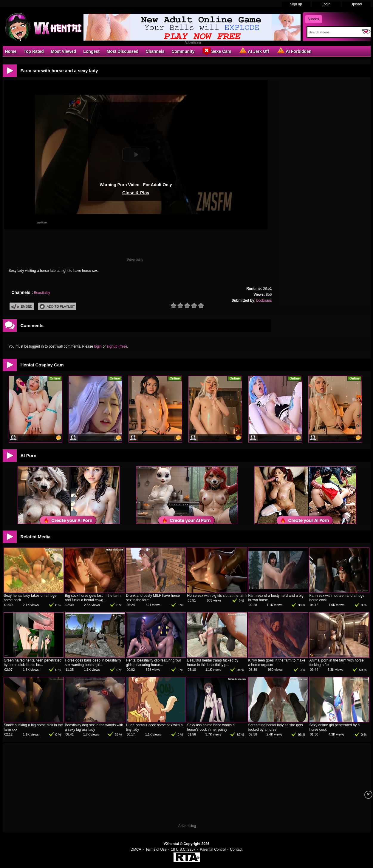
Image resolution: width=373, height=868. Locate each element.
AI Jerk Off (254, 51)
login (98, 346)
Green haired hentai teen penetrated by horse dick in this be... (33, 663)
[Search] (333, 32)
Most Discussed (123, 51)
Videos (314, 19)
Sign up (296, 4)
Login (326, 4)
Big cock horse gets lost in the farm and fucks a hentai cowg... (93, 598)
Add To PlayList (57, 307)
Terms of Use (156, 850)
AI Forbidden (294, 51)
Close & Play (136, 193)
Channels (155, 51)
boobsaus (264, 300)
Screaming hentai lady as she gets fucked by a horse (276, 727)
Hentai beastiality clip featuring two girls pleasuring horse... (154, 663)
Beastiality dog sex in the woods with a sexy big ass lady (94, 727)
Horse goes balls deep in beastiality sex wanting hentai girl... (93, 663)
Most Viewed (64, 51)
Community (183, 51)
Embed (22, 307)
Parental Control (213, 850)
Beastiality (42, 293)
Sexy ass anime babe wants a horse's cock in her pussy (211, 727)
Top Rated (34, 51)
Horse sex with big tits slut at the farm (217, 596)
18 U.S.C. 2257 (183, 850)
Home (11, 51)
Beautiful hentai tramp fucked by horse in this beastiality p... (213, 663)
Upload (356, 4)
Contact (236, 850)
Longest (91, 51)
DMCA (136, 850)
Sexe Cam (216, 51)
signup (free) (117, 346)
